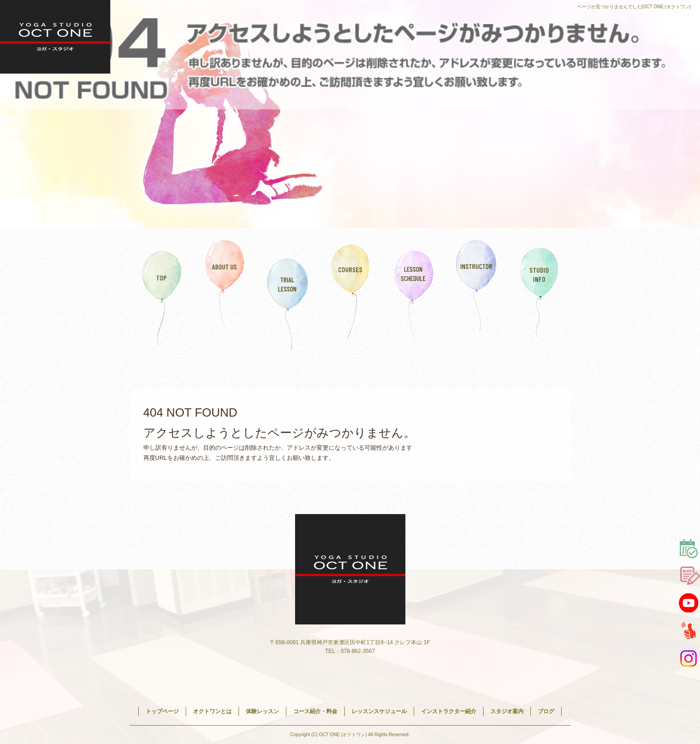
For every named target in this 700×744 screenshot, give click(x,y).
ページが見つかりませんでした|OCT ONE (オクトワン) (634, 7)
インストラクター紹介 (476, 292)
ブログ (546, 711)
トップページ (161, 292)
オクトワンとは (225, 292)
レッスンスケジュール (413, 292)
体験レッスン (287, 292)
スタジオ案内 (539, 292)
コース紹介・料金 (350, 292)
